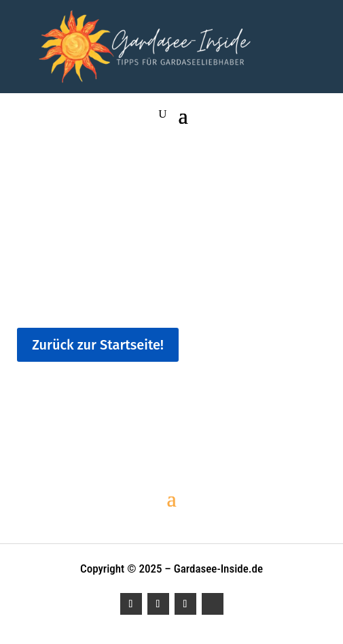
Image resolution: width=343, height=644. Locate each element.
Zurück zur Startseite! (98, 345)
